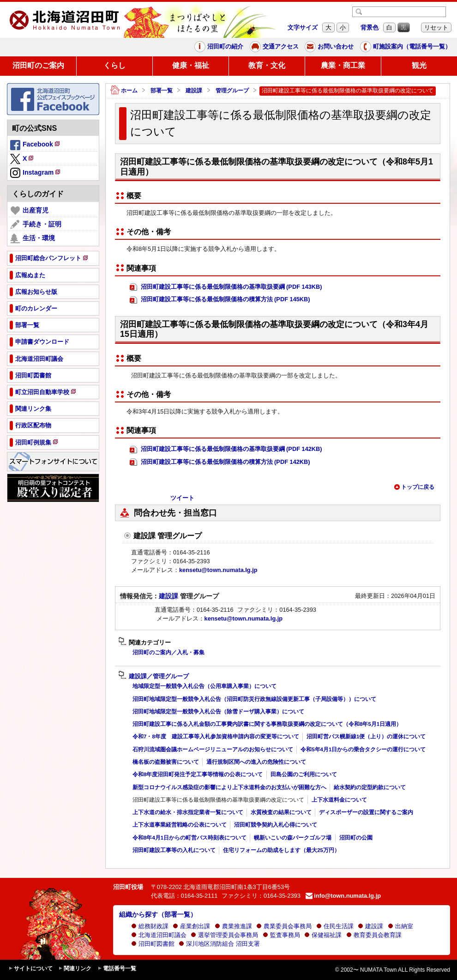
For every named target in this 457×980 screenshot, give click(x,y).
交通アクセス (274, 47)
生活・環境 (33, 238)
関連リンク (75, 969)
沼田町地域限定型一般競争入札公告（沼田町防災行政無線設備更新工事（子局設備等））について (254, 699)
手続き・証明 (36, 225)
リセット (436, 27)
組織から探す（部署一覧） (158, 914)
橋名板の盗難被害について (166, 762)
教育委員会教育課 (374, 935)
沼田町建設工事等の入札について (174, 850)
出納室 (400, 926)
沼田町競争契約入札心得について (276, 825)
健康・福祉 (191, 65)
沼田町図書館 (153, 944)
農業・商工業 (343, 65)
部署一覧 (162, 91)
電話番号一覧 (117, 969)
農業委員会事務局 (284, 926)
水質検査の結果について (281, 812)
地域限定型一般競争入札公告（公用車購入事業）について (204, 686)
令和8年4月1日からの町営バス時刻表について (189, 838)
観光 (419, 65)
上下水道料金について (339, 800)
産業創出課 (191, 926)
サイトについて (30, 969)
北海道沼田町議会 (159, 935)
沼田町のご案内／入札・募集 (168, 652)
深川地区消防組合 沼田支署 (219, 944)
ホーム (124, 91)
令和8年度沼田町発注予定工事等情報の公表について (198, 774)
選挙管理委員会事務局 (224, 935)
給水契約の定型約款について (370, 787)
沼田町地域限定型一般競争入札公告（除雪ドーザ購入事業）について (218, 712)
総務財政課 (150, 926)
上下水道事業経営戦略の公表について (180, 825)
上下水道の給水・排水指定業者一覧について (188, 812)
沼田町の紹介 (219, 47)
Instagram (36, 173)
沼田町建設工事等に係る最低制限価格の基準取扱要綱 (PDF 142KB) (226, 449)
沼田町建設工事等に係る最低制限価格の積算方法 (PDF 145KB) (220, 300)
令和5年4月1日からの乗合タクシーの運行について (363, 749)
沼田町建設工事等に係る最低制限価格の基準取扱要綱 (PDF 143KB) (226, 287)
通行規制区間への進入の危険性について (256, 762)
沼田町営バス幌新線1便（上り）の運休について (366, 737)
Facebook (36, 146)
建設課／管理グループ (153, 676)
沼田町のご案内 (38, 65)
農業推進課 (233, 926)
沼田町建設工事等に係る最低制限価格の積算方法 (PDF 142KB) (220, 462)
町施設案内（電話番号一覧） (406, 47)
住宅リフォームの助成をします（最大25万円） (281, 850)
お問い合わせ (329, 47)
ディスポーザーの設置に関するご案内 (366, 812)
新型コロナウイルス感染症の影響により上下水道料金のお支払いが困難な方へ (229, 787)
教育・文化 (267, 65)
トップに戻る (414, 487)
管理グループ (232, 91)
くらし (114, 65)
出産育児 (29, 211)
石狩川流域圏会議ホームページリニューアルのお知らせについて (213, 749)
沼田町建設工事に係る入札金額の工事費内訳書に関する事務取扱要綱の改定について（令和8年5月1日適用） (267, 724)
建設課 (194, 91)
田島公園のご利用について (304, 774)
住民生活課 (335, 926)
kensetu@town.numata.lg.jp (218, 570)
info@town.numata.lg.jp (343, 896)
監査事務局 (281, 935)
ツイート (182, 498)
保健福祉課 (323, 935)
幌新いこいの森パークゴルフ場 (293, 838)
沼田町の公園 (356, 838)
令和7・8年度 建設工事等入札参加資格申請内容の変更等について (216, 737)
